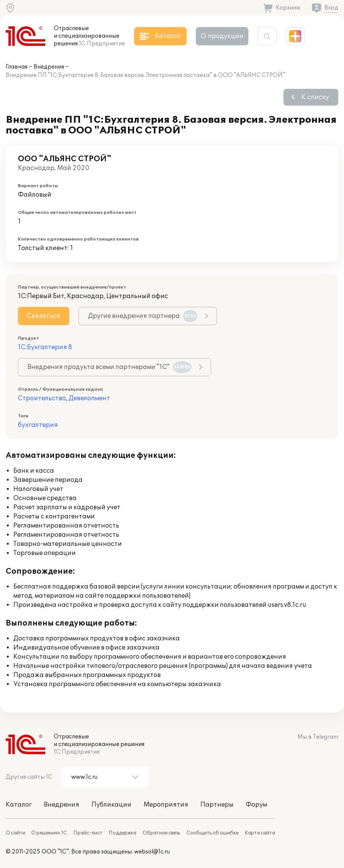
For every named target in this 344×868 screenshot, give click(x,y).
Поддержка (122, 833)
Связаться (44, 316)
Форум (256, 805)
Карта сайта (260, 833)
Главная (17, 67)
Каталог (19, 805)
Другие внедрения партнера (143, 316)
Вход (331, 8)
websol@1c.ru (152, 852)
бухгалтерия (38, 425)
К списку (315, 97)
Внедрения (49, 67)
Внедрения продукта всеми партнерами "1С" (110, 367)
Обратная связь (161, 833)
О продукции (222, 36)
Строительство (42, 398)
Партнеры (217, 805)
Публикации (111, 805)
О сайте (15, 833)
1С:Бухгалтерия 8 (45, 347)
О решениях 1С (49, 833)
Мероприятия (166, 805)
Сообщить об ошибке (212, 833)
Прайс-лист (88, 833)
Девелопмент (89, 398)
